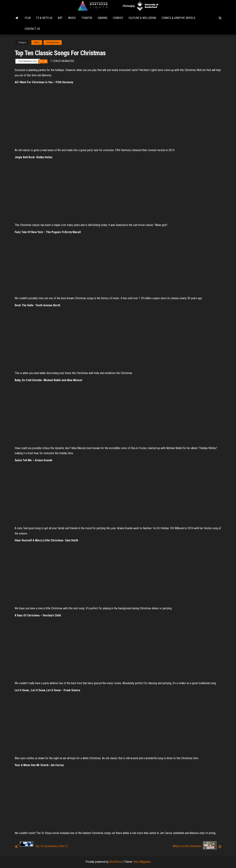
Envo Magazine (142, 862)
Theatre (87, 18)
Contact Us (32, 29)
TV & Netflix (44, 18)
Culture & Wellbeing (142, 18)
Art (60, 18)
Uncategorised (53, 43)
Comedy (118, 18)
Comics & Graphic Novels (178, 18)
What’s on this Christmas (187, 846)
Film (28, 18)
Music (72, 18)
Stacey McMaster (64, 61)
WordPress (116, 862)
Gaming (103, 18)
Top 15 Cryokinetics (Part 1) (51, 846)
